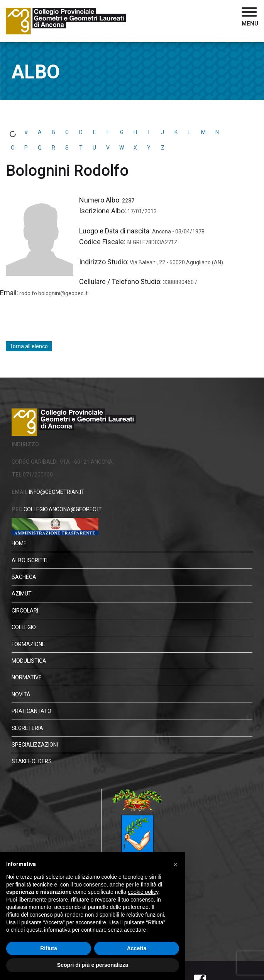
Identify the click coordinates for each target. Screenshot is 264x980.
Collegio (24, 627)
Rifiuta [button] (49, 948)
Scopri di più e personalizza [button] (93, 965)
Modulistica (29, 661)
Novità (21, 694)
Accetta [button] (137, 948)
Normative (27, 677)
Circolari (25, 611)
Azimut (22, 594)
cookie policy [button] (143, 892)
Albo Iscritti (30, 560)
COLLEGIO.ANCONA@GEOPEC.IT (62, 509)
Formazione (28, 644)
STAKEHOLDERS (32, 761)
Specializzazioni (35, 745)
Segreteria (27, 728)
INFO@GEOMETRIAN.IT (56, 492)
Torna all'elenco (29, 346)
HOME (19, 543)
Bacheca (24, 577)
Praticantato (31, 711)
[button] (250, 18)
